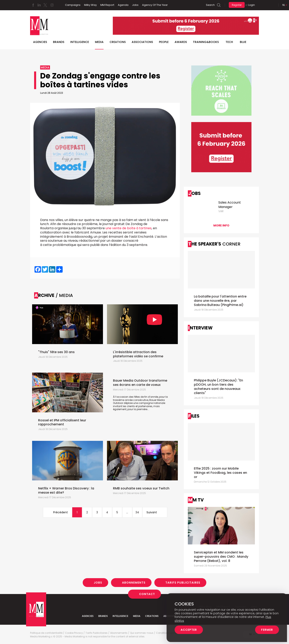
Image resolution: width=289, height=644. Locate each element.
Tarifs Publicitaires (183, 583)
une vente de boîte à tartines (129, 228)
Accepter (189, 630)
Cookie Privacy (74, 633)
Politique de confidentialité (46, 633)
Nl (284, 5)
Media (99, 42)
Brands (59, 42)
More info (221, 225)
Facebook (33, 5)
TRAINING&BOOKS (206, 42)
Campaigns (73, 5)
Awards (181, 42)
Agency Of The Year (155, 5)
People (164, 42)
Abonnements (134, 583)
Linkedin (39, 5)
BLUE (243, 42)
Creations (118, 42)
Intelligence (80, 42)
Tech (229, 42)
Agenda (123, 5)
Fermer (267, 630)
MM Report (107, 5)
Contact (147, 594)
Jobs (135, 5)
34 (137, 512)
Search (210, 5)
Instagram (52, 5)
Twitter (45, 5)
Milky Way (90, 5)
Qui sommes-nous (142, 633)
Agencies (40, 42)
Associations (142, 42)
